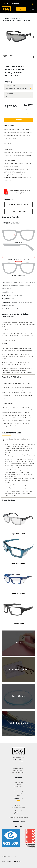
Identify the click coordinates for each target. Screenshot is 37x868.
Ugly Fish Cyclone (18, 593)
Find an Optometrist (19, 782)
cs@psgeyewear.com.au (19, 807)
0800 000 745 (19, 813)
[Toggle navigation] (21, 9)
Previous (4, 36)
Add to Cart (18, 120)
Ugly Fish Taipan (18, 563)
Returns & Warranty (19, 791)
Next (33, 37)
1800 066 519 (19, 805)
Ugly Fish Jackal (18, 534)
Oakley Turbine (18, 623)
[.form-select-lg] (18, 88)
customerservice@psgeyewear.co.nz (19, 817)
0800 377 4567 (18, 815)
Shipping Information (19, 789)
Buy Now (21, 9)
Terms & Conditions (19, 787)
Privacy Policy (18, 793)
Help (18, 795)
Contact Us (19, 785)
